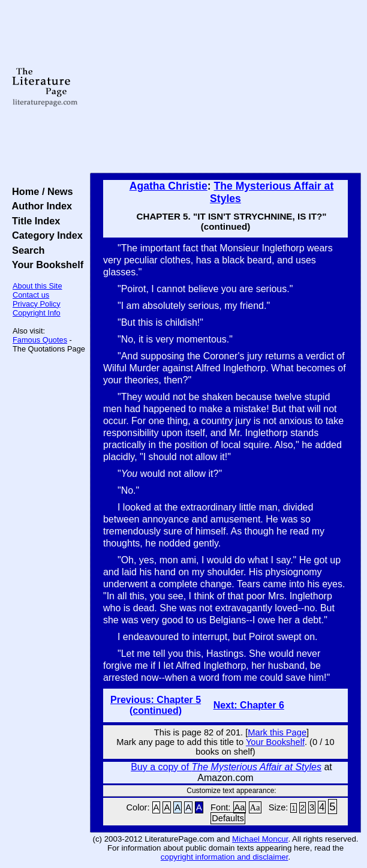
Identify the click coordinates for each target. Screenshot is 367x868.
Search (25, 250)
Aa (240, 807)
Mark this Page (277, 732)
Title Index (33, 221)
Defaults (228, 818)
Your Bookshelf (45, 265)
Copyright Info (37, 313)
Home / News (40, 191)
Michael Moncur (260, 839)
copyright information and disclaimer (225, 857)
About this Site (37, 286)
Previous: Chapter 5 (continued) (156, 705)
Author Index (39, 206)
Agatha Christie (169, 186)
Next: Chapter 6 (249, 705)
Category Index (45, 235)
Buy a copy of (226, 767)
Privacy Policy (37, 304)
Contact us (31, 295)
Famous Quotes (40, 340)
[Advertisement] (225, 87)
